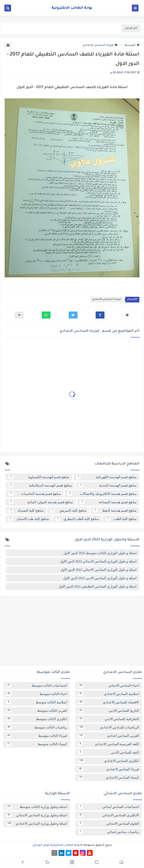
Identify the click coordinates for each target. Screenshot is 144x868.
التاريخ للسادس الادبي (109, 711)
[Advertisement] (72, 632)
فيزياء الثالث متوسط (37, 736)
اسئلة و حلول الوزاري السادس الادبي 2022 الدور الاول (100, 578)
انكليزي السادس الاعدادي (109, 761)
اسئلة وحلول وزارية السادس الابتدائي (37, 815)
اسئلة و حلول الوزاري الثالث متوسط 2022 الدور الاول (100, 553)
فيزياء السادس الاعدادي (100, 45)
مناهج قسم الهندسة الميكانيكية (40, 485)
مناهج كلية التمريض (68, 510)
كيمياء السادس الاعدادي (109, 778)
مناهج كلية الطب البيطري (77, 519)
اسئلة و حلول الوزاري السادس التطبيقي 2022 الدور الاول (98, 586)
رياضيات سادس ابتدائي (109, 832)
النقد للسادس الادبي (109, 752)
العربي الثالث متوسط (37, 711)
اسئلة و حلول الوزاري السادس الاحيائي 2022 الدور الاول (98, 570)
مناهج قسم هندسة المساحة (108, 502)
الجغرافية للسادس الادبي (109, 719)
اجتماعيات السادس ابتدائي (109, 807)
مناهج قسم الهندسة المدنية (108, 485)
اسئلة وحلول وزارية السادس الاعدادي (37, 824)
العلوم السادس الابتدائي (109, 824)
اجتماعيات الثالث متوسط (37, 686)
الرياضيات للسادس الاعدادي (109, 727)
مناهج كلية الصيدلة (26, 510)
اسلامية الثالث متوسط (37, 702)
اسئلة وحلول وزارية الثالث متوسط (37, 807)
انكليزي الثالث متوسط (37, 719)
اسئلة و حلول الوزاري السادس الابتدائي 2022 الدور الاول (98, 561)
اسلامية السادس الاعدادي (109, 694)
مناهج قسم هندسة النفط (115, 510)
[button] (100, 315)
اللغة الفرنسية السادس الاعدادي (109, 744)
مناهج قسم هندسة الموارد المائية (41, 502)
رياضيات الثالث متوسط (37, 727)
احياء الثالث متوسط (37, 694)
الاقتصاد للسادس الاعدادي (109, 702)
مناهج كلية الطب (121, 519)
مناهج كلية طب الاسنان (29, 519)
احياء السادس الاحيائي (109, 686)
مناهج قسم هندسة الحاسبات (35, 494)
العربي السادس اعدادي (109, 736)
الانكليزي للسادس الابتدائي (109, 815)
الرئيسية (132, 45)
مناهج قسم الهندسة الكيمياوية (39, 477)
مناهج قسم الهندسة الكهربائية (106, 477)
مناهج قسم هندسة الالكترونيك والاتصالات (102, 494)
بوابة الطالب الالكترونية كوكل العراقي (56, 845)
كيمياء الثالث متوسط (37, 744)
